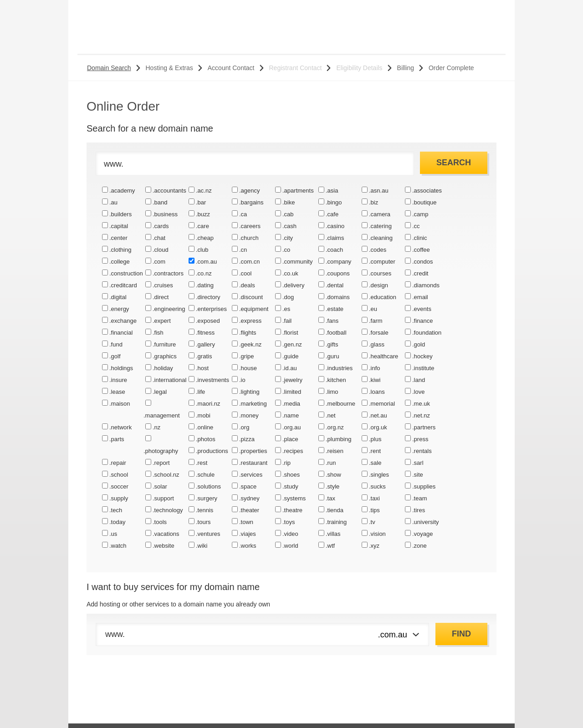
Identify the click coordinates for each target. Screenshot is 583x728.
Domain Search (109, 68)
